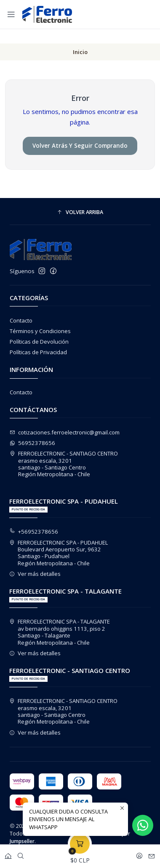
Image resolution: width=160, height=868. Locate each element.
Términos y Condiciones (40, 317)
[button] (80, 198)
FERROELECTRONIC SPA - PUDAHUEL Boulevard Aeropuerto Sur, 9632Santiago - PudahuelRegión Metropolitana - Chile (59, 538)
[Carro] (80, 854)
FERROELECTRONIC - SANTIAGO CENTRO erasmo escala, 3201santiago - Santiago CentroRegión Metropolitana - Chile (64, 449)
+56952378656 (34, 517)
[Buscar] (21, 854)
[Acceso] (139, 854)
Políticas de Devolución (39, 327)
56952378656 (33, 429)
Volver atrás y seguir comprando (80, 131)
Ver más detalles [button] (35, 559)
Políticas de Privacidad (38, 338)
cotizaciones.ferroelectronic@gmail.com (65, 418)
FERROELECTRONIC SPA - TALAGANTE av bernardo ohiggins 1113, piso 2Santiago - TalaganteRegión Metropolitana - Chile (60, 617)
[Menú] (11, 14)
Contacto (21, 306)
